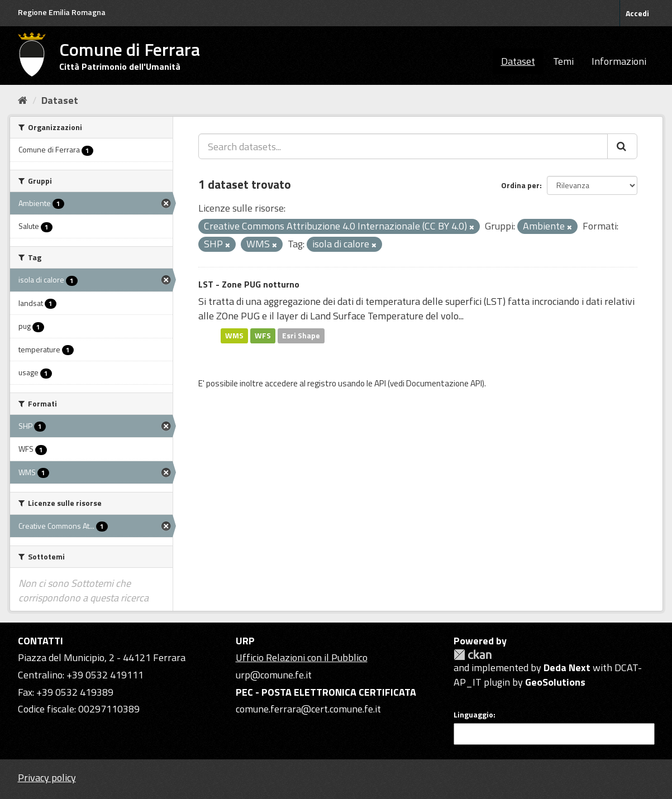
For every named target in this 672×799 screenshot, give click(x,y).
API (380, 383)
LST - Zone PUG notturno (249, 284)
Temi (563, 61)
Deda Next (567, 668)
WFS (263, 336)
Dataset (518, 61)
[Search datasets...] (403, 146)
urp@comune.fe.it (274, 675)
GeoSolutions (555, 682)
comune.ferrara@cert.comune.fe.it (308, 709)
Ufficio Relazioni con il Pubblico (302, 657)
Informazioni (619, 61)
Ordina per (520, 185)
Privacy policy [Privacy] (47, 778)
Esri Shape (301, 336)
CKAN (473, 655)
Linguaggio (473, 715)
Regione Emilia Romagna (62, 12)
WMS (234, 336)
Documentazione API (444, 383)
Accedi (637, 13)
